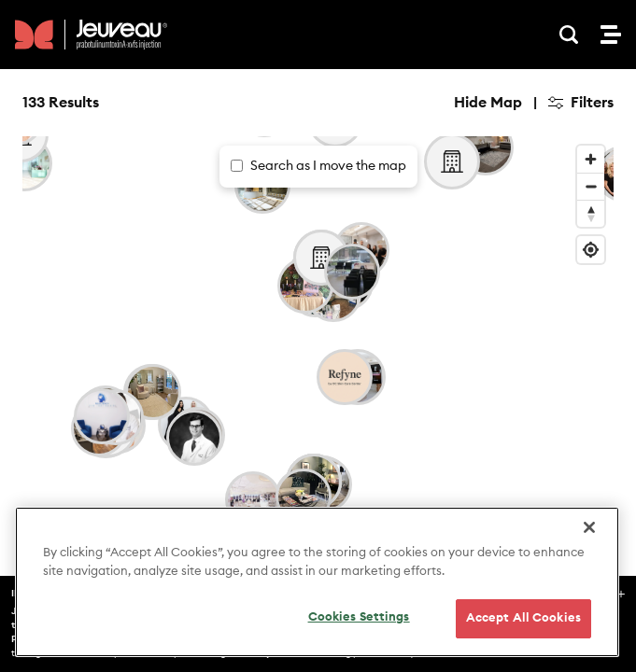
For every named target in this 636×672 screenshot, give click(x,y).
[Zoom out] (591, 186)
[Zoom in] (591, 159)
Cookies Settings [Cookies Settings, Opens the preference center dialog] (359, 617)
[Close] (589, 527)
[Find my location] (591, 250)
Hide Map (488, 103)
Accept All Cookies (523, 618)
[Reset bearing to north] (591, 213)
